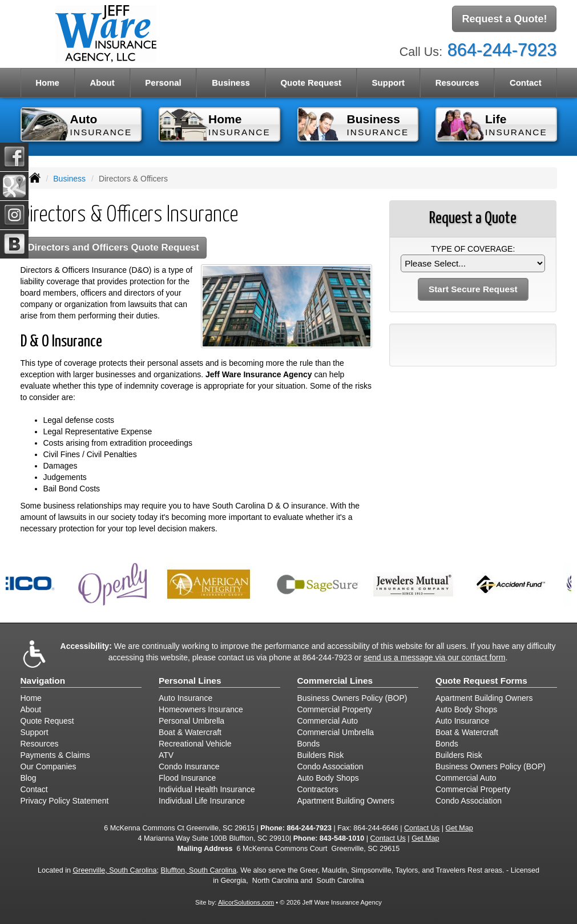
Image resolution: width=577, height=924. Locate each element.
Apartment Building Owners (346, 801)
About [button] (102, 82)
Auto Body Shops (328, 778)
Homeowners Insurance (201, 709)
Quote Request (47, 721)
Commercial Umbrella (336, 732)
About (31, 709)
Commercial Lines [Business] (335, 681)
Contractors (318, 789)
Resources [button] (457, 82)
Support (35, 732)
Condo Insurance (189, 766)
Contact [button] (526, 82)
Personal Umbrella (191, 721)
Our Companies (49, 766)
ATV (166, 755)
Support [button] (389, 82)
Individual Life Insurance (202, 801)
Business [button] (231, 82)
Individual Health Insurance (207, 789)
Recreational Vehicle (195, 744)
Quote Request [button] (311, 82)
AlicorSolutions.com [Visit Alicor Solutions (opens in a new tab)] (246, 902)
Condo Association (330, 766)
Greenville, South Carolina (115, 870)
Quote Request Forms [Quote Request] (481, 681)
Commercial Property (335, 709)
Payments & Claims (55, 755)
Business (69, 179)
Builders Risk (321, 755)
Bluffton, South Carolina (199, 870)
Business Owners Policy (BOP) (352, 698)
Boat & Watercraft (190, 732)
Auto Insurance (185, 698)
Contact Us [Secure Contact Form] (422, 828)
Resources (40, 744)
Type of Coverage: (473, 249)
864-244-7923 (502, 50)
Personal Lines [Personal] (190, 681)
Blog (29, 778)
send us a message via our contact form (434, 657)
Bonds (309, 744)
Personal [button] (163, 82)
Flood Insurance (187, 778)
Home (47, 82)
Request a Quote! (504, 19)
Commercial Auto (328, 721)
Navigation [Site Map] (43, 681)
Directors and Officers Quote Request (114, 247)
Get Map (459, 828)
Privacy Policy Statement (65, 801)
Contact (34, 789)
